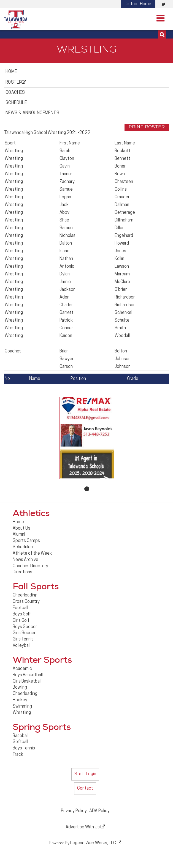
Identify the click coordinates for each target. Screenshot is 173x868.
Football (20, 608)
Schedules (23, 547)
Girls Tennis (23, 639)
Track (18, 755)
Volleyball (21, 646)
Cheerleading (25, 595)
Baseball (21, 736)
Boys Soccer (25, 627)
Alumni (19, 535)
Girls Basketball (27, 681)
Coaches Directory (30, 566)
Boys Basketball (28, 675)
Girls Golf (21, 621)
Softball (20, 742)
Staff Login (85, 774)
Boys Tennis (24, 748)
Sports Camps (26, 541)
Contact (85, 788)
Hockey (20, 700)
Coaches (15, 93)
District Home (138, 4)
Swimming (22, 707)
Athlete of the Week (32, 554)
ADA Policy (99, 811)
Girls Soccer (24, 633)
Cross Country (26, 602)
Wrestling (22, 713)
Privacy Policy (74, 811)
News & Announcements (32, 113)
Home (11, 72)
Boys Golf (22, 614)
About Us (21, 529)
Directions (22, 572)
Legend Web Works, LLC (96, 843)
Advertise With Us (85, 827)
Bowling (20, 688)
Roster (16, 82)
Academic (22, 669)
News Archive (25, 560)
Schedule (16, 103)
